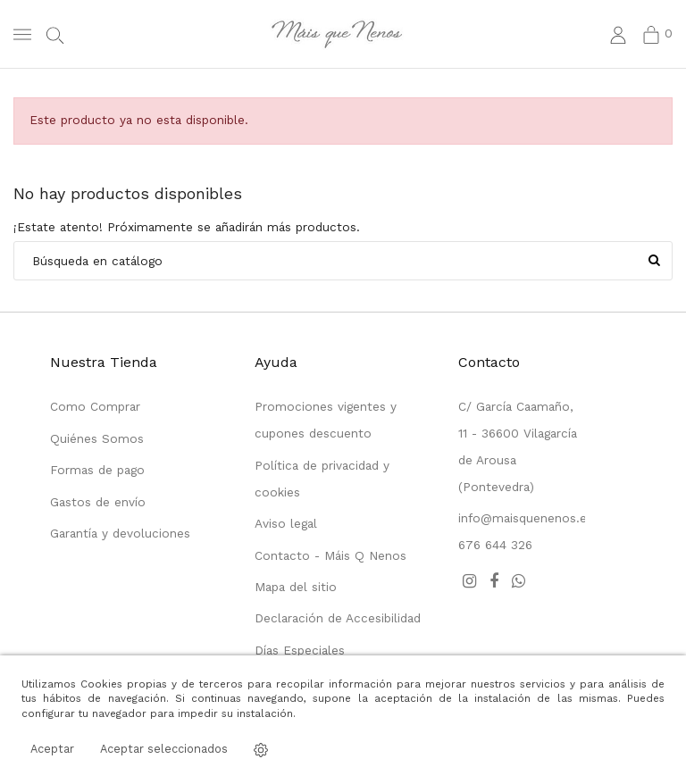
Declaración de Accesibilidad (338, 618)
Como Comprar (95, 406)
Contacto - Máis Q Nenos (330, 555)
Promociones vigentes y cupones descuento (326, 420)
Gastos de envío (98, 502)
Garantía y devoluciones (120, 533)
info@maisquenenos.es (526, 518)
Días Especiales (300, 650)
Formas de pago (97, 470)
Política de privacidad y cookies (322, 479)
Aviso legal (286, 523)
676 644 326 (495, 545)
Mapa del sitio (296, 587)
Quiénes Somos (97, 438)
